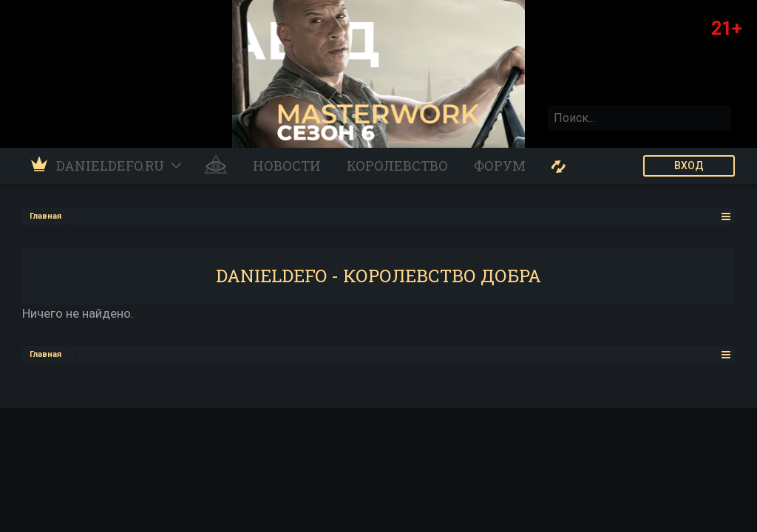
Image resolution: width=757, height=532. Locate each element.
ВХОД (689, 166)
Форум (500, 166)
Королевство (397, 166)
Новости (287, 166)
